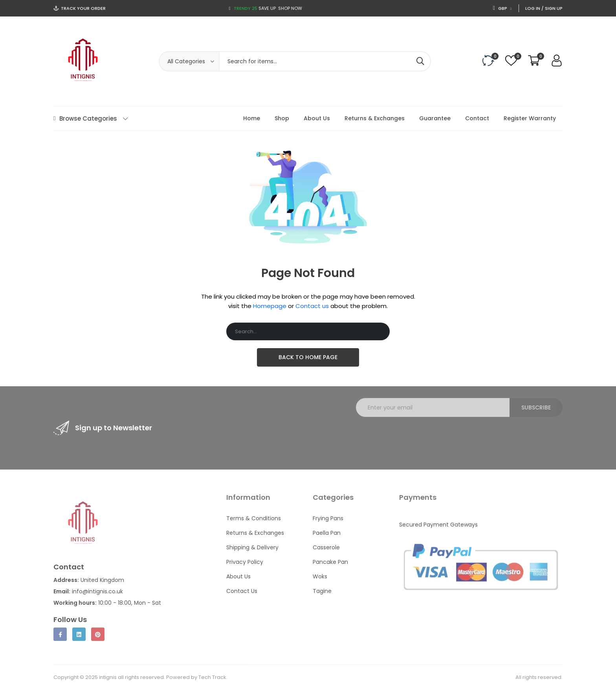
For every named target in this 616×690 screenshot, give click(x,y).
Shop (282, 118)
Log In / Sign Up (544, 8)
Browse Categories (91, 118)
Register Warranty (530, 118)
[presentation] (416, 439)
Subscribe (536, 407)
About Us (317, 118)
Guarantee (435, 118)
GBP (502, 8)
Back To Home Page (308, 357)
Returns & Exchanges (375, 118)
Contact (477, 118)
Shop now (290, 8)
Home (252, 118)
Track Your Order (83, 8)
